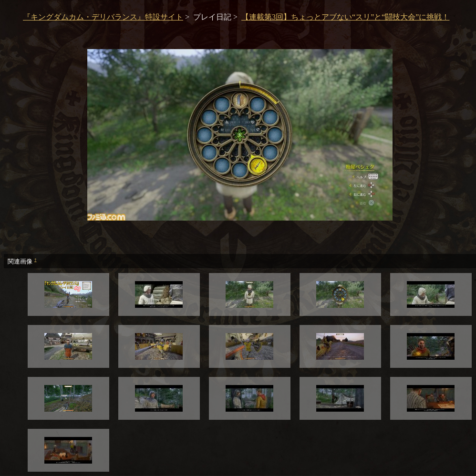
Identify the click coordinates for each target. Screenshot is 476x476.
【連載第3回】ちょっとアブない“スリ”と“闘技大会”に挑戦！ (345, 17)
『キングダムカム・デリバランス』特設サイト (103, 17)
